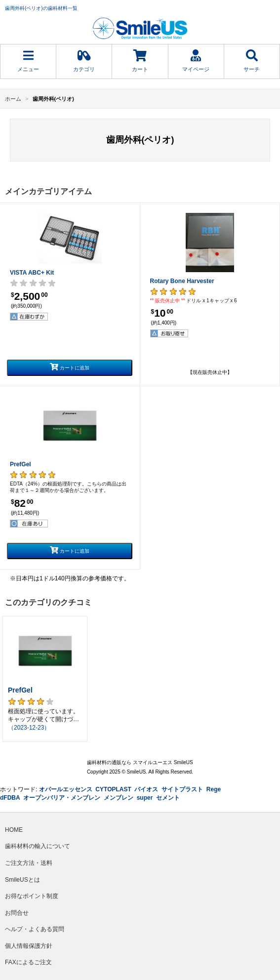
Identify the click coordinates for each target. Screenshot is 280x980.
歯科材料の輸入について (38, 846)
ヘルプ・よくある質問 (35, 929)
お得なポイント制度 (32, 896)
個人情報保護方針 (29, 946)
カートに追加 (70, 367)
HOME (14, 830)
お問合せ (17, 913)
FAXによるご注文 (28, 962)
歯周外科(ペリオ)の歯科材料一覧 (41, 8)
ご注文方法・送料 (29, 863)
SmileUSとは (22, 880)
